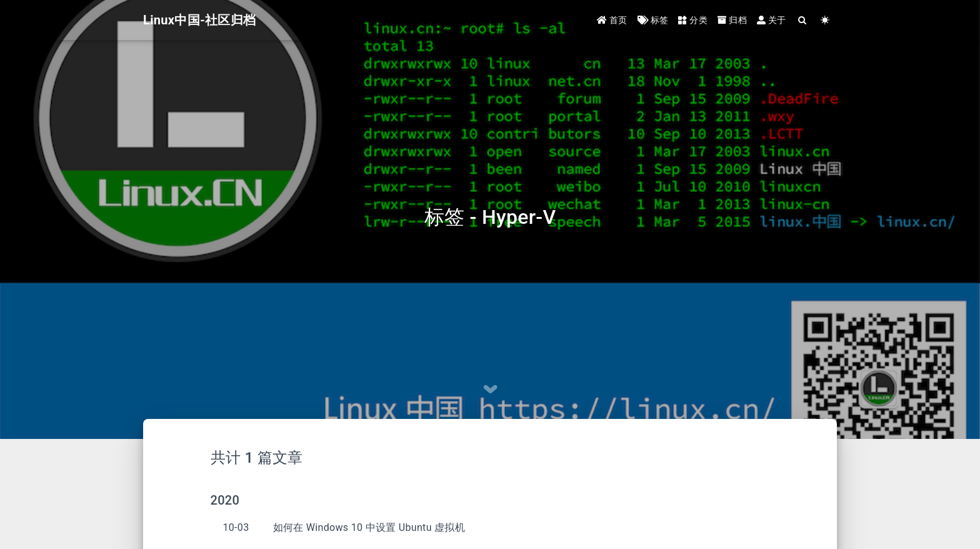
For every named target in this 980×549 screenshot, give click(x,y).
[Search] (803, 20)
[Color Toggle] (825, 20)
